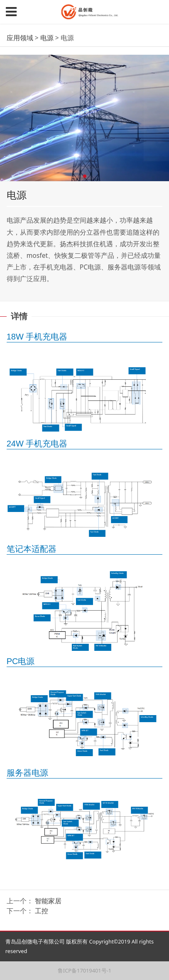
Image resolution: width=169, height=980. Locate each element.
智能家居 (48, 901)
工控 (42, 911)
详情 (19, 316)
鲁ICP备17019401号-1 (84, 970)
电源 (47, 38)
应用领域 (20, 38)
